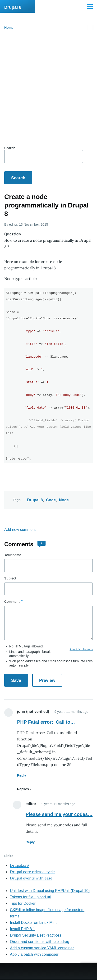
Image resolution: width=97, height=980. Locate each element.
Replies (23, 789)
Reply (22, 775)
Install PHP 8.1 (23, 929)
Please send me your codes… (59, 814)
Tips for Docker (23, 903)
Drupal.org (19, 865)
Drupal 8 (13, 7)
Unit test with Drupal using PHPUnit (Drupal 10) (50, 891)
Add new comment (20, 530)
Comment (12, 602)
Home (9, 28)
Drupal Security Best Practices (36, 935)
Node (64, 500)
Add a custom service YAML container (42, 948)
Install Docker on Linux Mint (33, 923)
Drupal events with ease (31, 878)
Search (10, 148)
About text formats (81, 649)
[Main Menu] (90, 6)
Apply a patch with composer (34, 954)
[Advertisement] (48, 89)
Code (51, 500)
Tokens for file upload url (30, 897)
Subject (10, 578)
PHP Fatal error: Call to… (46, 722)
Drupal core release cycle (32, 872)
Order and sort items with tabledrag (40, 942)
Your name (13, 555)
